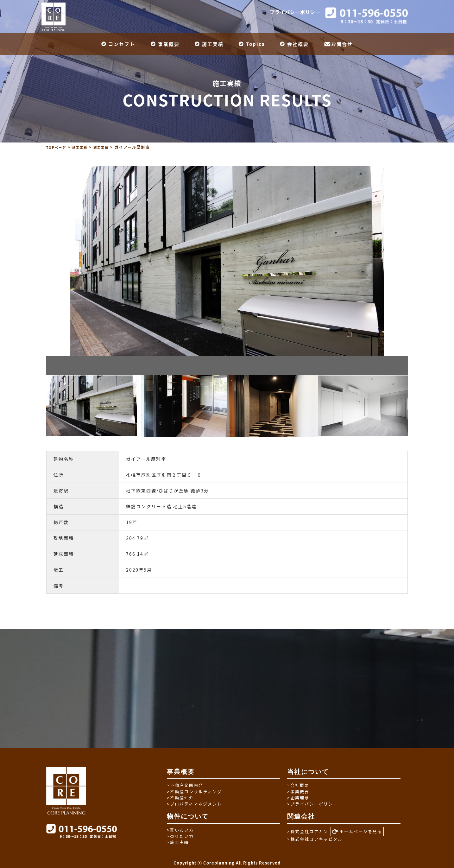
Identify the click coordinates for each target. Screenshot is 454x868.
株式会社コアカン (308, 831)
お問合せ (342, 44)
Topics (255, 44)
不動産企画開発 (185, 785)
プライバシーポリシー (295, 12)
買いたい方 (180, 830)
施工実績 (213, 44)
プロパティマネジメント (194, 804)
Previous (41, 406)
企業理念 (298, 798)
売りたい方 (180, 836)
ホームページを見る (357, 832)
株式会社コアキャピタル (315, 839)
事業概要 (169, 44)
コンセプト (122, 44)
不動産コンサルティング (194, 792)
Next (413, 406)
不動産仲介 (180, 798)
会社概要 (298, 44)
